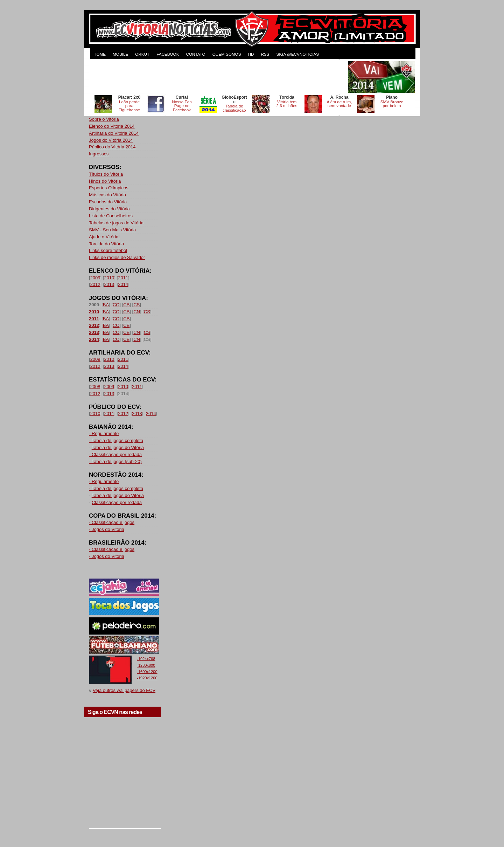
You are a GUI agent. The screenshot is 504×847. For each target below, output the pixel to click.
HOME (100, 54)
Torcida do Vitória (106, 244)
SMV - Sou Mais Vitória (112, 230)
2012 (95, 284)
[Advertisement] (218, 77)
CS (136, 305)
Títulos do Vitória (106, 174)
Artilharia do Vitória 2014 (114, 133)
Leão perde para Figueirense (129, 106)
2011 (123, 278)
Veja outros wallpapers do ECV (124, 690)
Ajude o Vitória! (104, 237)
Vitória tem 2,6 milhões (287, 104)
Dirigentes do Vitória (109, 209)
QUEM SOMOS (227, 54)
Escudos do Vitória (108, 202)
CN (137, 312)
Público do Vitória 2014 (112, 147)
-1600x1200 (147, 672)
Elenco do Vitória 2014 (112, 126)
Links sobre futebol (108, 250)
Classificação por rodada (117, 502)
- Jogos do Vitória (107, 529)
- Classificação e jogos (112, 522)
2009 (95, 278)
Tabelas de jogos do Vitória (116, 223)
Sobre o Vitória (104, 119)
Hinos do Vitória (105, 181)
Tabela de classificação (234, 108)
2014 (123, 284)
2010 (109, 278)
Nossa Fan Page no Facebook (182, 106)
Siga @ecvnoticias (297, 54)
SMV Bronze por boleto (392, 104)
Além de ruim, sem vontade (339, 104)
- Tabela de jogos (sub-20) (115, 461)
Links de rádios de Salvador (117, 257)
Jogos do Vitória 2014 (111, 140)
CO (116, 305)
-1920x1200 (147, 678)
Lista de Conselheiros (111, 216)
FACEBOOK (168, 54)
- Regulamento (104, 433)
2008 (95, 387)
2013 (109, 284)
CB (126, 305)
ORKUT (142, 54)
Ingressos (99, 154)
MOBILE (120, 54)
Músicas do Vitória (107, 195)
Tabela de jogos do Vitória (118, 447)
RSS (265, 54)
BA (106, 305)
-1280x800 (146, 665)
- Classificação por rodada (115, 454)
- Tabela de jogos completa (116, 440)
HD (251, 54)
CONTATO (195, 54)
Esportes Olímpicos (109, 188)
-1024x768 (146, 659)
